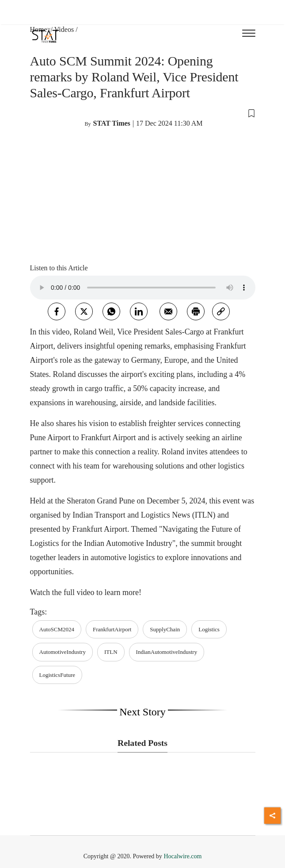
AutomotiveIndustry (63, 652)
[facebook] (57, 311)
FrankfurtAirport (112, 629)
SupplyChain (165, 629)
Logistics (209, 629)
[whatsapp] (111, 311)
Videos (64, 29)
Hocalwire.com (182, 856)
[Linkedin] (139, 311)
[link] (221, 311)
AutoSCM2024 (57, 629)
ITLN (111, 652)
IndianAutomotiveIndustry (167, 652)
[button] (143, 113)
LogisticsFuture (57, 675)
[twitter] (84, 311)
